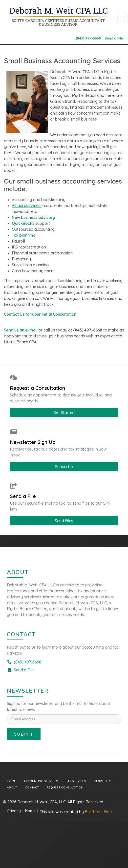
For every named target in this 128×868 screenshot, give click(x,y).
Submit (24, 734)
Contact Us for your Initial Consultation (40, 314)
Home (11, 781)
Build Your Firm (98, 812)
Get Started (64, 413)
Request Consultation (65, 787)
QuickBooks (23, 223)
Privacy (14, 811)
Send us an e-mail (21, 330)
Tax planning (24, 235)
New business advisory (33, 217)
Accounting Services (41, 781)
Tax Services (76, 781)
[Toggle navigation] (121, 18)
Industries (103, 781)
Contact (32, 787)
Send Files (64, 521)
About (12, 787)
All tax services (27, 206)
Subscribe (64, 467)
